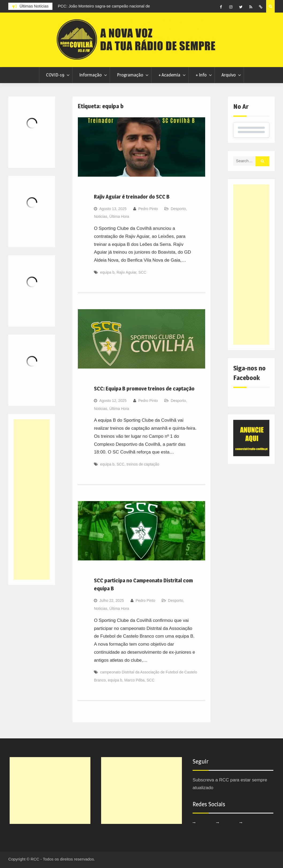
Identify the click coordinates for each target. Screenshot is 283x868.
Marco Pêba (134, 680)
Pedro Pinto (148, 209)
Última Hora (119, 216)
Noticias (101, 216)
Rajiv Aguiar (127, 272)
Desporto (178, 209)
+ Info (201, 75)
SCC (142, 272)
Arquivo (229, 75)
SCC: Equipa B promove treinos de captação (144, 389)
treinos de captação (143, 464)
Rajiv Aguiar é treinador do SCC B (132, 197)
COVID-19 (55, 75)
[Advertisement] (251, 265)
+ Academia (169, 75)
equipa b (107, 272)
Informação (90, 75)
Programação (130, 75)
